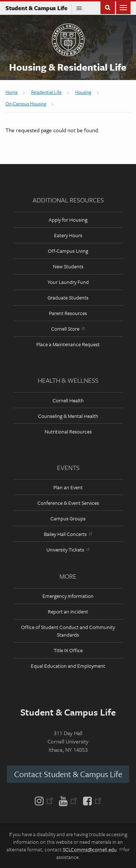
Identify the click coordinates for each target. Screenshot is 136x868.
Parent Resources (68, 313)
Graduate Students (68, 297)
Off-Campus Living (68, 251)
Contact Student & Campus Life (68, 774)
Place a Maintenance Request (68, 344)
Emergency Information (68, 596)
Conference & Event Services (68, 503)
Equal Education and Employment (68, 666)
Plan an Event (68, 487)
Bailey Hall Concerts (68, 534)
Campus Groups (68, 518)
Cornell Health (68, 400)
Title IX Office (68, 650)
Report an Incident (68, 611)
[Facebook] (91, 800)
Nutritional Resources (68, 431)
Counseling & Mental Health (68, 416)
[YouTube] (68, 800)
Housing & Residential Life (68, 67)
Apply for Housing (68, 220)
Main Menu (123, 7)
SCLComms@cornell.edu (92, 849)
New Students (68, 266)
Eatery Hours (68, 235)
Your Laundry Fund (68, 282)
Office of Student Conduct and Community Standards (68, 631)
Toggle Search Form (108, 7)
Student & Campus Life (39, 8)
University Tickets (68, 550)
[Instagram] (46, 800)
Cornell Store (68, 329)
